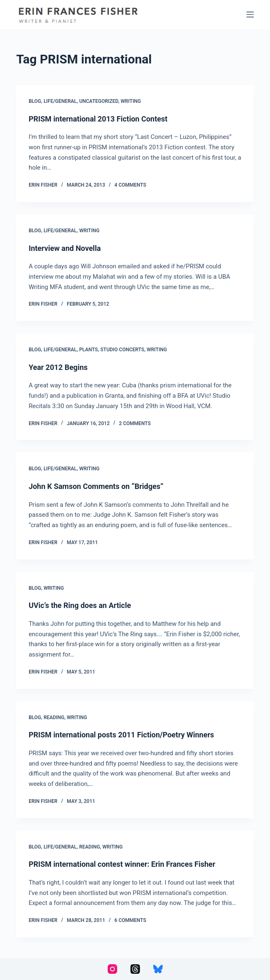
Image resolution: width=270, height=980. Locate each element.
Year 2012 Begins (58, 367)
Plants (88, 350)
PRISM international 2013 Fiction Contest (98, 119)
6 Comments (130, 920)
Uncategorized (99, 101)
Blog (35, 101)
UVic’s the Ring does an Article (80, 605)
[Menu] (250, 15)
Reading (54, 717)
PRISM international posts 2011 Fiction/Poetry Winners (121, 735)
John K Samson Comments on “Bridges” (96, 486)
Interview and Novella (65, 248)
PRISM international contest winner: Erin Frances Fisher (122, 864)
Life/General (60, 101)
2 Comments (135, 423)
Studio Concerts (122, 350)
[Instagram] (112, 969)
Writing (131, 101)
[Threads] (135, 969)
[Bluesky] (158, 969)
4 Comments (130, 185)
